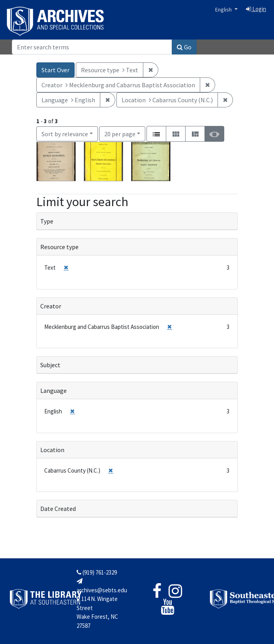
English (224, 9)
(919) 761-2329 (97, 572)
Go (184, 47)
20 (120, 133)
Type (47, 221)
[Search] (92, 47)
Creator (51, 306)
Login (256, 9)
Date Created (58, 509)
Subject (50, 365)
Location (52, 450)
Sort (65, 134)
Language (53, 391)
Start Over (55, 70)
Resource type (59, 247)
